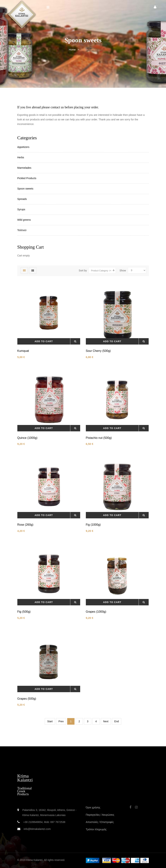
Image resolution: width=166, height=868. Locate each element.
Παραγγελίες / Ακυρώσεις (100, 815)
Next (106, 721)
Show (123, 270)
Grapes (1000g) (96, 612)
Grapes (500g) (27, 699)
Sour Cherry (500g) (98, 351)
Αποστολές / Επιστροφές (100, 822)
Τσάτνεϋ (22, 230)
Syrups (21, 209)
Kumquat (23, 351)
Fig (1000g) (93, 525)
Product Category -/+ (101, 271)
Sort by (83, 270)
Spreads (22, 199)
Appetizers (23, 147)
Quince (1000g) (27, 438)
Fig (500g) (24, 612)
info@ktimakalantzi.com (37, 829)
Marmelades (24, 168)
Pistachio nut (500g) (99, 438)
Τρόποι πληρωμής (96, 829)
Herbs (21, 157)
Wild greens (24, 220)
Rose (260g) (25, 525)
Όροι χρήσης (93, 807)
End (117, 721)
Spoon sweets (25, 189)
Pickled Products (27, 178)
